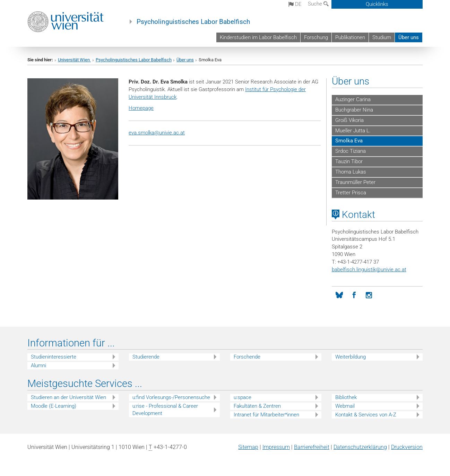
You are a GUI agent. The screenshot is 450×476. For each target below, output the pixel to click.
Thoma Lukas (351, 172)
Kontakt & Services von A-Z (366, 415)
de (295, 4)
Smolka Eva (349, 141)
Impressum (276, 447)
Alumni (38, 365)
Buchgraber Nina (354, 110)
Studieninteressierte (54, 357)
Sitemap (248, 447)
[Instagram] (369, 295)
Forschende (247, 357)
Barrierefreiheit (312, 447)
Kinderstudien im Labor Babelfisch (258, 37)
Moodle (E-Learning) (54, 406)
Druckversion (407, 447)
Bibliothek (346, 397)
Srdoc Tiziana (351, 151)
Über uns (409, 37)
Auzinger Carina (353, 99)
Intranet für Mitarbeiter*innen (266, 415)
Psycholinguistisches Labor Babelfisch (193, 22)
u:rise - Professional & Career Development (165, 410)
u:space (243, 397)
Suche (318, 4)
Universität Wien (74, 60)
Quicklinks (377, 4)
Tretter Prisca (351, 193)
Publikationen (350, 37)
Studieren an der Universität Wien (68, 397)
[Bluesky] (339, 295)
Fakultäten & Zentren (257, 406)
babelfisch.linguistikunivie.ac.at (369, 270)
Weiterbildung (351, 357)
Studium (382, 37)
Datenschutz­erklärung (360, 447)
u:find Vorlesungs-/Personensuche (171, 397)
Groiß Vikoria (349, 120)
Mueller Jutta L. (353, 131)
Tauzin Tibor (349, 161)
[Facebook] (354, 295)
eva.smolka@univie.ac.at (157, 133)
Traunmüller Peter (355, 182)
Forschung (316, 37)
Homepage (141, 108)
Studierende (146, 357)
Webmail (345, 406)
